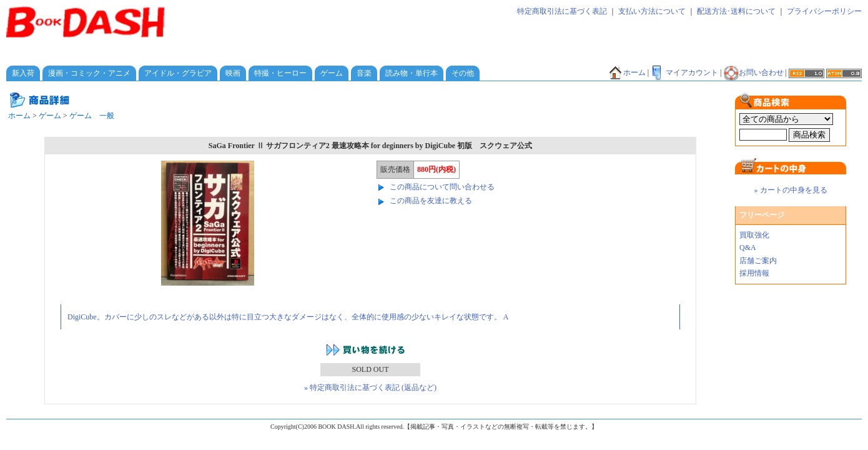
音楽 (364, 73)
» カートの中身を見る (791, 190)
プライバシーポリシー (824, 11)
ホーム (627, 72)
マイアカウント (684, 72)
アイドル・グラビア (178, 73)
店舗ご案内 (758, 261)
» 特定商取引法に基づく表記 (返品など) (370, 387)
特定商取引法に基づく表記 (562, 11)
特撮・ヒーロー (280, 73)
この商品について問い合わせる (442, 187)
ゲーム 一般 (92, 116)
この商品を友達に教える (431, 201)
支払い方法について (652, 11)
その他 (463, 73)
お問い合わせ (754, 72)
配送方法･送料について (736, 11)
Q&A (748, 247)
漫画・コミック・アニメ (89, 73)
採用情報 (754, 273)
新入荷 (23, 73)
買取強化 (754, 235)
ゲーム (332, 73)
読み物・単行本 (412, 73)
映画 (233, 73)
